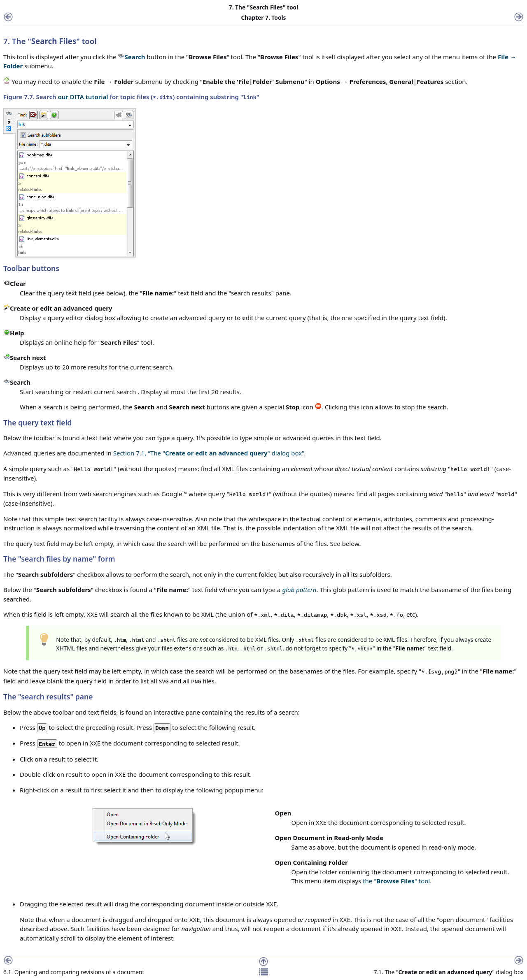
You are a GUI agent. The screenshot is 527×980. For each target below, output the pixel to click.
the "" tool (396, 881)
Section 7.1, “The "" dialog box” (209, 453)
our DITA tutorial (83, 97)
